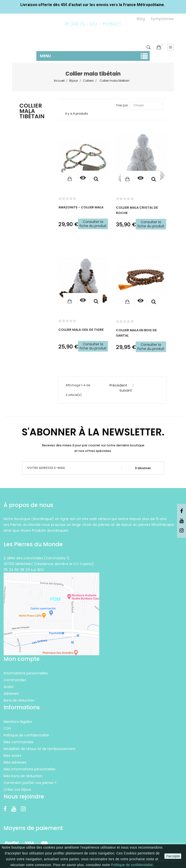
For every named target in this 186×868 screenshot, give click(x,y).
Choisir (146, 105)
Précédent (116, 385)
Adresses (11, 694)
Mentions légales (18, 722)
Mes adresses (15, 762)
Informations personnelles (26, 673)
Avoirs (9, 687)
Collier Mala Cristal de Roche (137, 210)
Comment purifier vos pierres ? (30, 783)
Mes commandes (19, 742)
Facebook (182, 511)
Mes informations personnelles (30, 769)
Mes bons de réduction (23, 776)
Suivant (128, 390)
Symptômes (162, 19)
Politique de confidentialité (132, 865)
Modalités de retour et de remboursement (40, 749)
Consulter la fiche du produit (93, 224)
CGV (7, 728)
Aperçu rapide (96, 179)
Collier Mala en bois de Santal (136, 333)
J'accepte (173, 856)
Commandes (15, 680)
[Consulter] (83, 178)
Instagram (182, 531)
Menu (46, 56)
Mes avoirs (12, 756)
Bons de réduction (19, 700)
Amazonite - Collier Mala (81, 207)
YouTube (182, 521)
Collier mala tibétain (32, 112)
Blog (141, 19)
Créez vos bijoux (17, 789)
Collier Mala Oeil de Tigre (81, 330)
